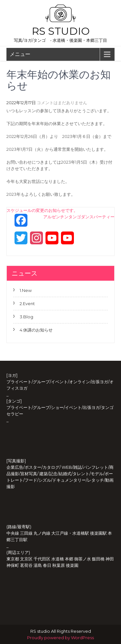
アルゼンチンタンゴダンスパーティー (79, 217)
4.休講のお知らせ (36, 330)
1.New (26, 290)
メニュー (20, 54)
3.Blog (26, 317)
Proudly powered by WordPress (60, 638)
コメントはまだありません (62, 103)
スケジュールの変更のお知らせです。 (42, 210)
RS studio (61, 31)
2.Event (27, 304)
